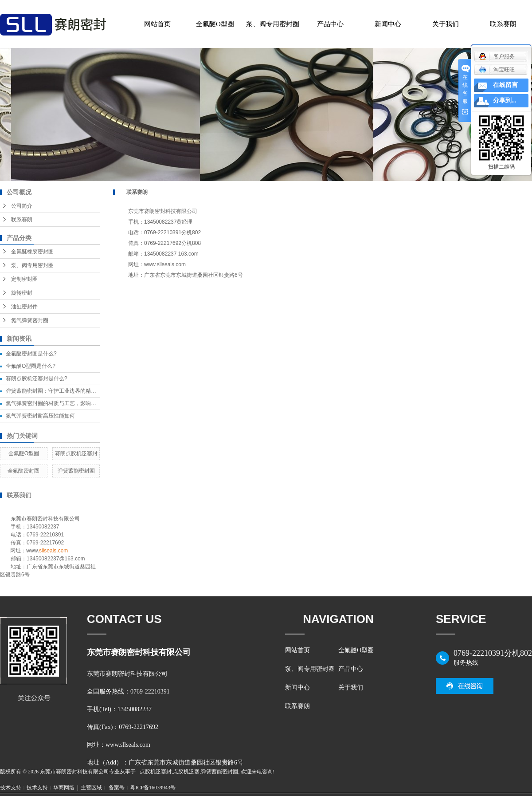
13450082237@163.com (56, 559)
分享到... (505, 100)
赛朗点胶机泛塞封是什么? (37, 378)
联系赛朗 (503, 24)
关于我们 (446, 24)
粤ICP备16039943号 (153, 788)
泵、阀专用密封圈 (273, 24)
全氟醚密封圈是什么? (31, 354)
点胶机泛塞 (186, 772)
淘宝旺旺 (497, 70)
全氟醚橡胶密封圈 (32, 252)
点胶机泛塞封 (156, 772)
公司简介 (22, 206)
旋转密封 (22, 293)
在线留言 (505, 85)
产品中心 (330, 24)
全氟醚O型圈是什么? (31, 366)
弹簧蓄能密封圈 (76, 471)
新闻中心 (388, 24)
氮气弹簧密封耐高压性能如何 (40, 416)
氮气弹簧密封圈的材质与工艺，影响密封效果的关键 (67, 403)
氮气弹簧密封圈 (30, 320)
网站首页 (157, 24)
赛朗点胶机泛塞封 (76, 453)
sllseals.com (53, 551)
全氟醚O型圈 (215, 24)
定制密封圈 (24, 279)
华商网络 (64, 788)
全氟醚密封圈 (23, 471)
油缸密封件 (24, 307)
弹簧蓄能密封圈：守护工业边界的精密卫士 (56, 391)
